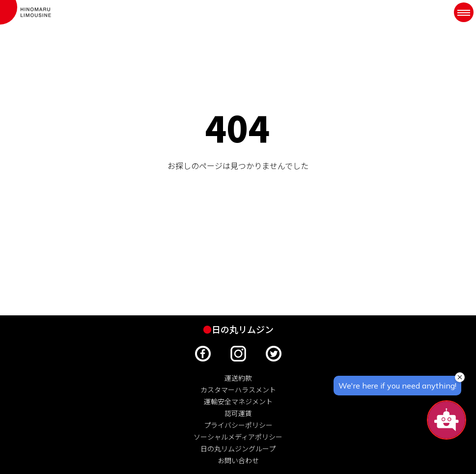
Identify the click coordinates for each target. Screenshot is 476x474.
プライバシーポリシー (238, 425)
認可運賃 (238, 413)
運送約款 (238, 378)
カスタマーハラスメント (238, 390)
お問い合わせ (238, 460)
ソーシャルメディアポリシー (238, 437)
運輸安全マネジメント (238, 401)
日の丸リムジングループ (238, 448)
